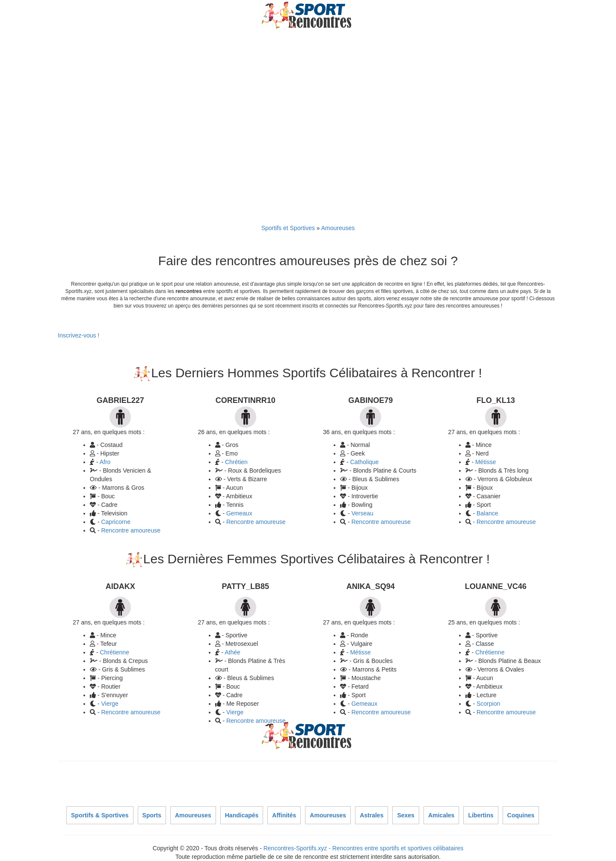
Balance (487, 513)
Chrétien (236, 462)
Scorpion (488, 704)
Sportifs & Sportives (100, 815)
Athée (232, 652)
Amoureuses (338, 228)
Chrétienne (114, 652)
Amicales (441, 815)
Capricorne (115, 522)
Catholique (364, 462)
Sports (152, 815)
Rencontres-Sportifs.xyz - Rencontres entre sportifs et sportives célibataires (364, 848)
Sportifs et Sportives (288, 228)
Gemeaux (239, 513)
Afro (105, 462)
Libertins (481, 815)
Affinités (284, 815)
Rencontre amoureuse (131, 530)
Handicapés (242, 815)
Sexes (406, 815)
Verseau (362, 513)
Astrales (372, 815)
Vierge (110, 704)
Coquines (521, 815)
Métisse (486, 462)
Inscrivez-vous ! (78, 335)
